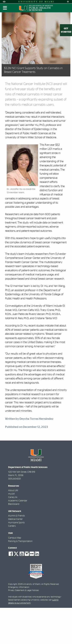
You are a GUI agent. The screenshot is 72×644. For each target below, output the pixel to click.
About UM (13, 491)
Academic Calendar (18, 501)
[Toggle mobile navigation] (5, 8)
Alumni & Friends (16, 516)
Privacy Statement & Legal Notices (24, 590)
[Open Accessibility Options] (4, 2)
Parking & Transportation (20, 541)
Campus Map (15, 538)
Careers (12, 526)
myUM (11, 494)
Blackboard (14, 504)
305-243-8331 (14, 479)
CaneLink (13, 497)
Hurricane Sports (16, 523)
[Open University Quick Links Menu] (68, 2)
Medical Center (15, 519)
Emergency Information (19, 587)
